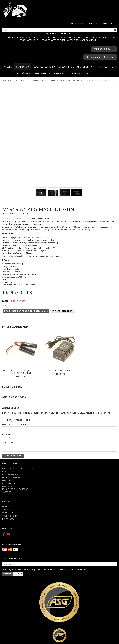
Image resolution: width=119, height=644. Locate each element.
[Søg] (115, 30)
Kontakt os (109, 23)
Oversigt (7, 492)
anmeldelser (22, 218)
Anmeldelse (8, 443)
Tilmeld (7, 574)
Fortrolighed (76, 23)
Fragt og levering (12, 477)
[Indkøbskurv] (104, 49)
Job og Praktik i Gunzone (15, 489)
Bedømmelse (9, 434)
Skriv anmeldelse (41, 218)
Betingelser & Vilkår (13, 474)
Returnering (9, 483)
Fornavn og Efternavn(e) (16, 424)
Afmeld (18, 574)
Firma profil (93, 23)
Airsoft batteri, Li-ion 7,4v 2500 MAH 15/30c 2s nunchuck (21, 372)
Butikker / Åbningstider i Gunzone (20, 469)
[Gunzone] (15, 9)
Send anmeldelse (13, 456)
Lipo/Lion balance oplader (60, 371)
